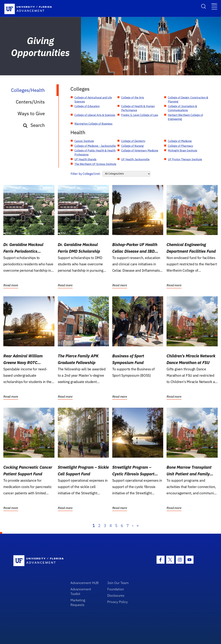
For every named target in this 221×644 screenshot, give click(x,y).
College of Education (87, 106)
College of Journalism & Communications (182, 108)
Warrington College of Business (93, 124)
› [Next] (133, 525)
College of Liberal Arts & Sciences (95, 115)
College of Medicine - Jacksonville (95, 146)
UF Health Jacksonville (135, 159)
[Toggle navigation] (214, 6)
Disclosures (116, 595)
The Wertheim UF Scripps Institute (95, 164)
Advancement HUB (85, 583)
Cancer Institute (84, 141)
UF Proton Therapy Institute (185, 159)
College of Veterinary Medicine (140, 150)
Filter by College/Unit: (86, 174)
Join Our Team (118, 583)
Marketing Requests (78, 602)
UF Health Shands (85, 159)
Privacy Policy (117, 602)
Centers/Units (30, 102)
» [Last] (138, 525)
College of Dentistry (133, 141)
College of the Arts (133, 97)
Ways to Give (31, 113)
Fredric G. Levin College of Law (140, 115)
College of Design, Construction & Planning (188, 99)
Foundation (116, 589)
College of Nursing (132, 146)
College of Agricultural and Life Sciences (93, 99)
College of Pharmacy (181, 146)
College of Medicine (180, 141)
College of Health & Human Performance (138, 108)
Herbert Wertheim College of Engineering (185, 117)
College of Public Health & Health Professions (95, 152)
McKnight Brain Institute (183, 150)
